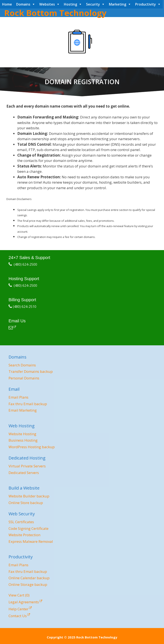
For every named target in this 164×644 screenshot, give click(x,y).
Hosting (70, 4)
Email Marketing (23, 410)
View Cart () (19, 595)
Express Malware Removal (31, 541)
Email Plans (18, 397)
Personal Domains (24, 378)
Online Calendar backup (29, 578)
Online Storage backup (28, 584)
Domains (23, 4)
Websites (47, 4)
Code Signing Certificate (29, 528)
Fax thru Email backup (28, 404)
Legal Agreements (24, 602)
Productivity (146, 4)
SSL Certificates (21, 522)
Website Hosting (22, 434)
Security (93, 4)
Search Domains (22, 365)
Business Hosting (23, 440)
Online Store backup (26, 503)
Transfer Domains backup (31, 371)
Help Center (18, 609)
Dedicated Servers (24, 473)
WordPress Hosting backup (32, 447)
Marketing (118, 4)
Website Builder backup (29, 496)
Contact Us (18, 616)
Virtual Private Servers (27, 466)
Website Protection (24, 535)
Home (7, 4)
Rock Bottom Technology (55, 13)
